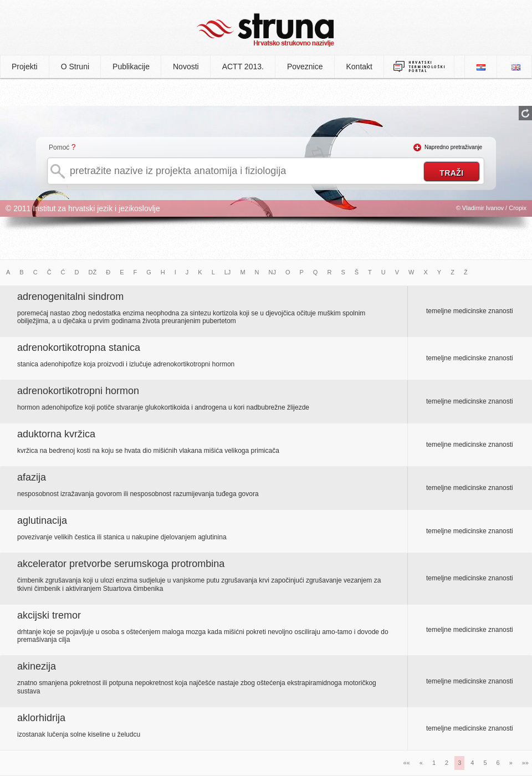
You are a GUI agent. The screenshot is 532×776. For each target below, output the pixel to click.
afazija (32, 477)
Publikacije (131, 67)
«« (407, 763)
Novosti (186, 67)
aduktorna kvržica (56, 434)
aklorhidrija (41, 718)
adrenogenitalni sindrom (70, 297)
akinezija (37, 666)
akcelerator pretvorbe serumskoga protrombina (121, 564)
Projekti (25, 67)
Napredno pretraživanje (453, 147)
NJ (272, 272)
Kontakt (359, 67)
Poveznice (305, 67)
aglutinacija (42, 520)
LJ (228, 272)
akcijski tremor (49, 615)
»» (525, 763)
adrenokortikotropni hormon (78, 391)
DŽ (93, 272)
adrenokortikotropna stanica (79, 348)
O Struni (75, 67)
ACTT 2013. (243, 67)
